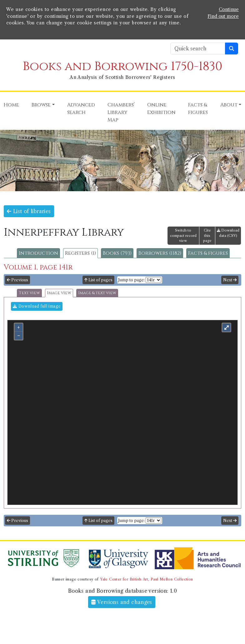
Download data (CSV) (228, 233)
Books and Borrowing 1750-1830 (122, 66)
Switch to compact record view (183, 236)
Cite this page (207, 236)
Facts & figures (208, 253)
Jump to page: (131, 280)
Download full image (37, 306)
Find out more (223, 16)
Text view (29, 293)
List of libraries (29, 211)
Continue (229, 9)
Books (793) (117, 253)
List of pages (98, 280)
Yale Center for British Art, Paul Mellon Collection (146, 579)
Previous (17, 280)
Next (230, 280)
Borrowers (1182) (160, 253)
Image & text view (97, 293)
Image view (59, 293)
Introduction (38, 253)
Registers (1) (80, 253)
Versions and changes (122, 602)
